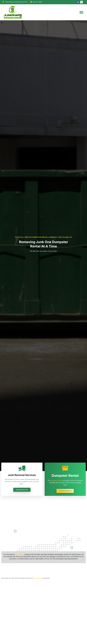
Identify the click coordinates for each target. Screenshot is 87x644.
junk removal (19, 554)
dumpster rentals (56, 480)
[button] (81, 12)
